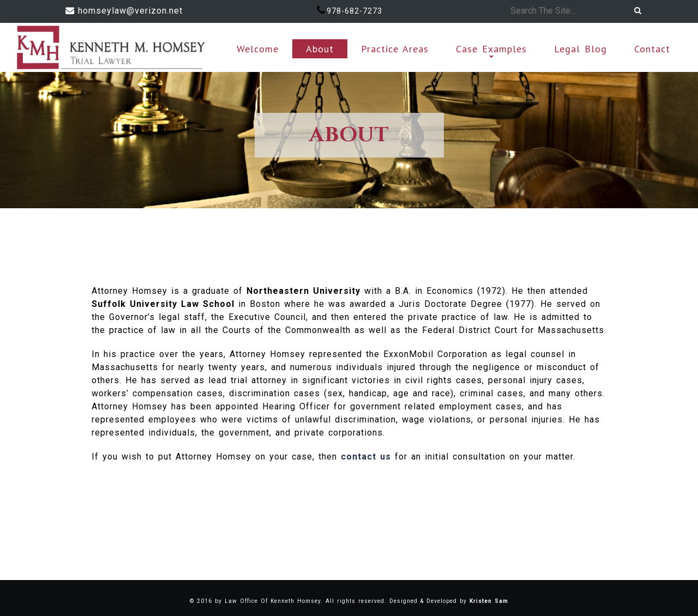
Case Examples (491, 50)
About (320, 49)
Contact (652, 49)
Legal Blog (580, 49)
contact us (366, 457)
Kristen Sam (489, 601)
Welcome (258, 49)
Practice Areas (395, 49)
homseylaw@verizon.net (130, 11)
